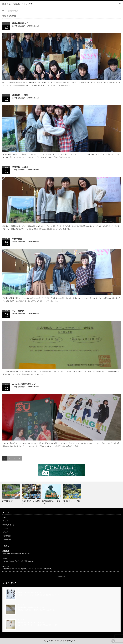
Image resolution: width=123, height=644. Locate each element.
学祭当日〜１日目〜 (21, 167)
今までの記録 (7, 536)
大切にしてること (8, 525)
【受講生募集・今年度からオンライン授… (31, 607)
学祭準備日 (17, 239)
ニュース (5, 528)
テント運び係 (18, 311)
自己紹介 (5, 532)
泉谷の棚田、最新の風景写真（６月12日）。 (17, 554)
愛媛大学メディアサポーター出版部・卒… (31, 622)
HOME (5, 517)
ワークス (5, 521)
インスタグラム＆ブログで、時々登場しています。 (19, 561)
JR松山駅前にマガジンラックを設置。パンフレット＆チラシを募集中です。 (28, 569)
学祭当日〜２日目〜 (21, 95)
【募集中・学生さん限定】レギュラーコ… (31, 592)
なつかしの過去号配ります (24, 384)
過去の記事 (61, 576)
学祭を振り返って (20, 23)
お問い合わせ (7, 540)
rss (113, 641)
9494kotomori (34, 26)
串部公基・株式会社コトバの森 (59, 641)
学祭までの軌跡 (20, 26)
